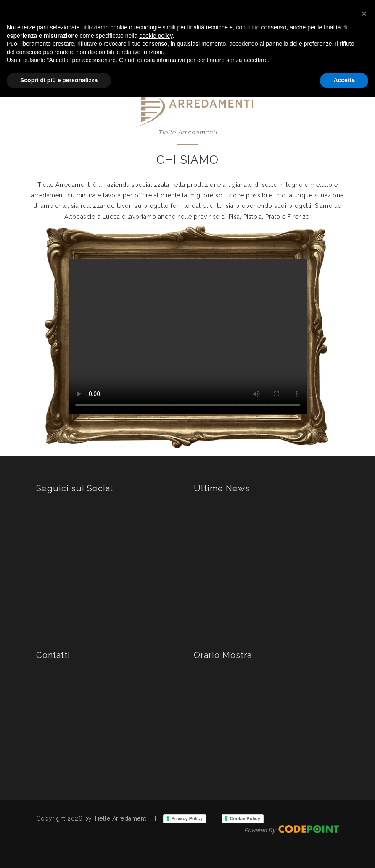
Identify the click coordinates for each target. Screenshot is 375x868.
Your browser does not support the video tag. (187, 337)
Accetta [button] (344, 852)
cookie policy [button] (156, 807)
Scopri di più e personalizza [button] (59, 852)
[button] (364, 785)
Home (175, 52)
